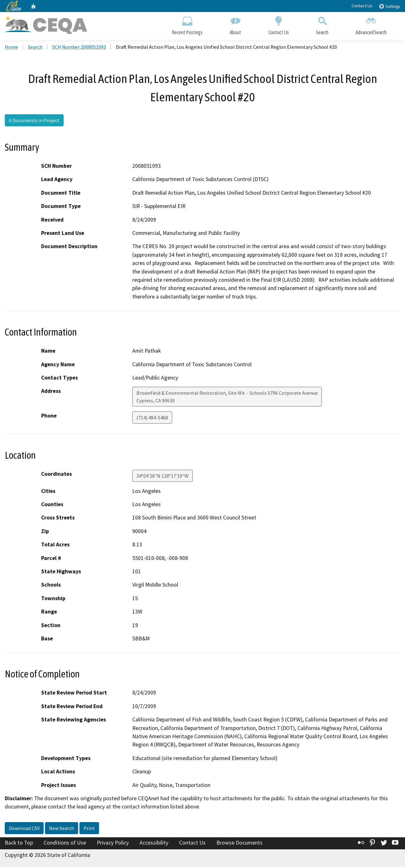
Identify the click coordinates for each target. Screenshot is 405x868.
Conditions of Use (65, 844)
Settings (389, 6)
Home (11, 48)
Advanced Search (371, 25)
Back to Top (19, 844)
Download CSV (24, 829)
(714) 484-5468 (152, 418)
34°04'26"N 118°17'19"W (162, 476)
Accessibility (154, 844)
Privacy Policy (113, 844)
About (235, 25)
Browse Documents (240, 844)
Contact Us (362, 6)
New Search (62, 829)
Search (322, 25)
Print (89, 829)
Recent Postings (187, 25)
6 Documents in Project (34, 121)
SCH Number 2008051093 (79, 48)
